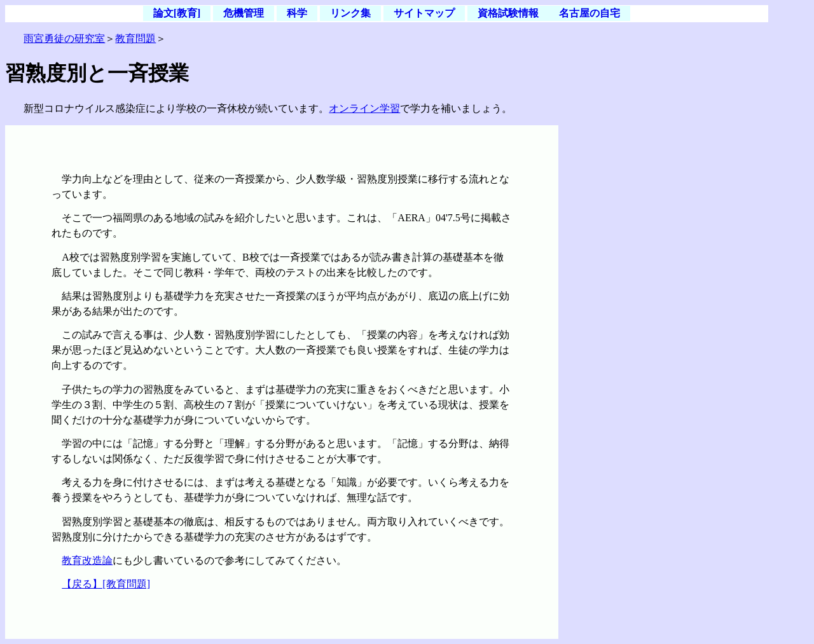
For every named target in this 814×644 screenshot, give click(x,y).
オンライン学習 (364, 108)
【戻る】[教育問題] (106, 584)
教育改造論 (87, 560)
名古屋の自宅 (590, 14)
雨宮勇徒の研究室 (64, 38)
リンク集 (350, 14)
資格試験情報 (508, 14)
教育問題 (135, 38)
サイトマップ (424, 14)
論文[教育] (177, 14)
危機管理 (244, 14)
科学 (297, 14)
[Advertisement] (663, 205)
